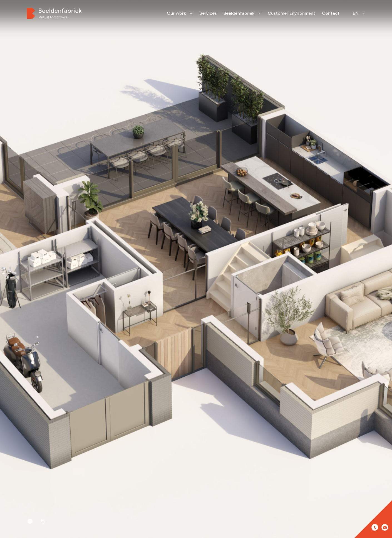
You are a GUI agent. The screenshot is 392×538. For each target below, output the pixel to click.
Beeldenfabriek (242, 13)
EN (359, 13)
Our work (180, 13)
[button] (386, 277)
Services (208, 13)
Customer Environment (291, 13)
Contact (331, 13)
